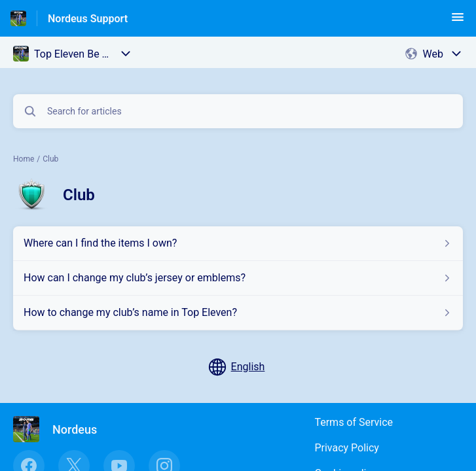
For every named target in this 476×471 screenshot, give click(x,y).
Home (24, 159)
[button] (458, 21)
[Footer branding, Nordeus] (62, 429)
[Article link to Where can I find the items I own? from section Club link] (238, 243)
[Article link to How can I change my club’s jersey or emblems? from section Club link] (238, 278)
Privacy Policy (347, 448)
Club (50, 159)
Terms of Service (354, 422)
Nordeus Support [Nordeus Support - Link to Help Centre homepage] (88, 19)
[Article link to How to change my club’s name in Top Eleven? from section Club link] (238, 313)
